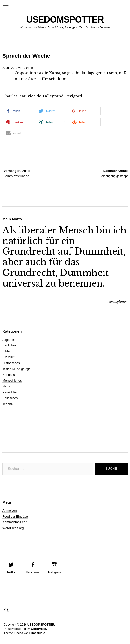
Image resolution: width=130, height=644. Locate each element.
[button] (19, 111)
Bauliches (9, 345)
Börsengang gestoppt (114, 173)
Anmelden (10, 511)
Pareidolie (10, 392)
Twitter (11, 572)
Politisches (10, 398)
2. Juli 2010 (10, 68)
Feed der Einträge (15, 516)
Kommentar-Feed (15, 522)
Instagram (55, 572)
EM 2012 (9, 357)
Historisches (11, 363)
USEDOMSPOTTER (65, 20)
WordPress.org (13, 528)
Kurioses (9, 375)
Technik (8, 404)
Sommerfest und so (17, 173)
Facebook (33, 572)
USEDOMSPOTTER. (41, 625)
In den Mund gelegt (16, 369)
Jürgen (28, 68)
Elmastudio (37, 633)
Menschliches (12, 380)
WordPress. (39, 629)
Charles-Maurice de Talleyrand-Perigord (42, 96)
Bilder (6, 351)
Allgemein (9, 340)
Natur (6, 386)
